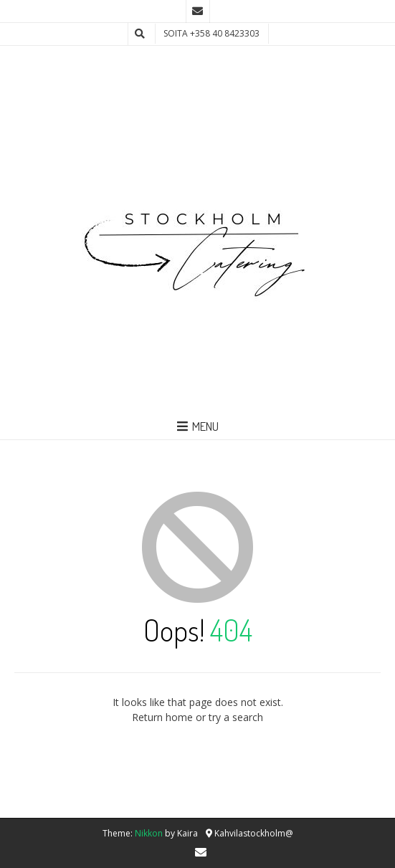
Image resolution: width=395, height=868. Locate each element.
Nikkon (149, 833)
